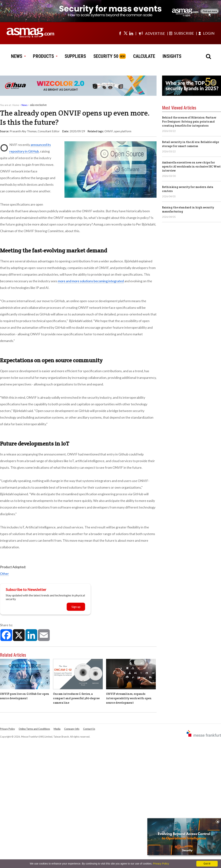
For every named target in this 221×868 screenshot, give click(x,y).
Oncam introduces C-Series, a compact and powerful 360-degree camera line (76, 698)
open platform (123, 131)
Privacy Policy (7, 729)
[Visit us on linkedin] (131, 33)
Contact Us (89, 729)
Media (57, 729)
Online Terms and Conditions (34, 729)
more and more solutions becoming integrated (91, 281)
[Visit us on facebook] (120, 33)
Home (16, 105)
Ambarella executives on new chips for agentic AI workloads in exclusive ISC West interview (191, 166)
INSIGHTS (172, 56)
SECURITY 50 (106, 56)
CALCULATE (144, 56)
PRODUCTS (45, 56)
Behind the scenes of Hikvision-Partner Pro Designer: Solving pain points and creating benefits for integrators (189, 122)
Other (4, 574)
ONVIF (109, 131)
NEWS (18, 56)
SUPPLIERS (75, 56)
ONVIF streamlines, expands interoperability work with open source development (129, 698)
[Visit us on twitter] (126, 33)
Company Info (72, 729)
